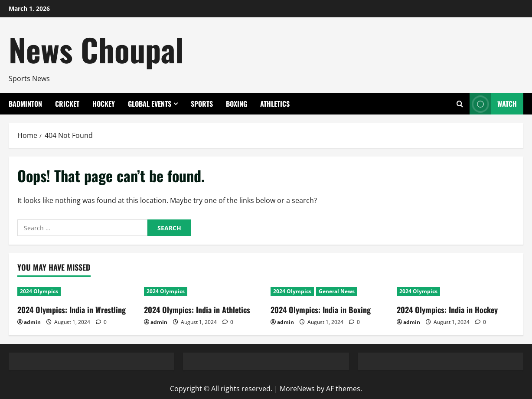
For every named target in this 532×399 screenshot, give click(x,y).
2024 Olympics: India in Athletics (197, 310)
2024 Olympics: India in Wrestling (72, 310)
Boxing (237, 104)
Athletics (275, 104)
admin (32, 322)
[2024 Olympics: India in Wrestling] (76, 291)
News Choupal (96, 49)
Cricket (67, 104)
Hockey (104, 104)
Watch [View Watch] (493, 104)
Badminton (25, 104)
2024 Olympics (39, 291)
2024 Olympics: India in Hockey (447, 310)
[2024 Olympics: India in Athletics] (203, 291)
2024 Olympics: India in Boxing (321, 310)
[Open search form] (460, 104)
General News (337, 291)
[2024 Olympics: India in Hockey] (456, 291)
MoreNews (297, 389)
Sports (202, 104)
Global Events (150, 104)
